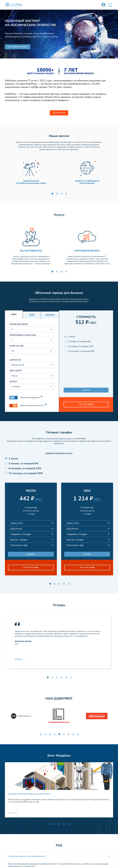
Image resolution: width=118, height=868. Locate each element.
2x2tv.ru (20, 659)
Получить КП (59, 113)
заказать (31, 554)
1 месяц (70, 337)
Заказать (86, 390)
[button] (110, 5)
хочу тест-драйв (86, 405)
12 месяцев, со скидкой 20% (79, 351)
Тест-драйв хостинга (18, 47)
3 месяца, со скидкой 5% (78, 342)
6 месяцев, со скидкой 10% (79, 346)
